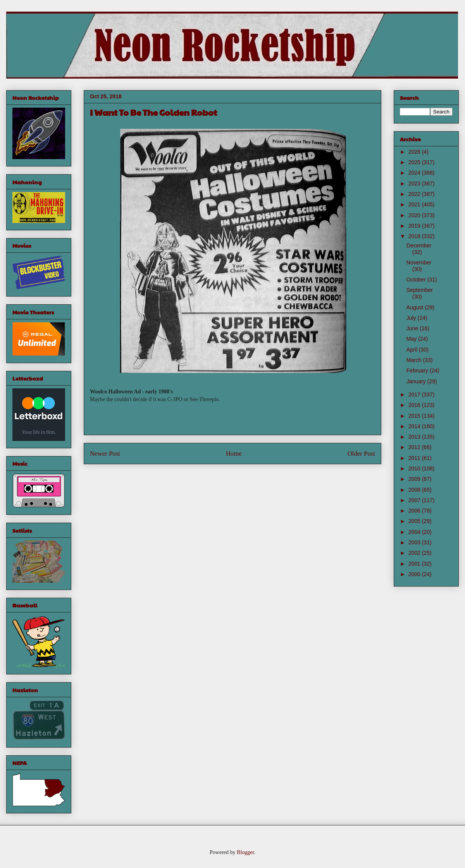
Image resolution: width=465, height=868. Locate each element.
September (420, 290)
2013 (415, 437)
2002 (415, 553)
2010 (415, 468)
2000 (415, 574)
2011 (415, 458)
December (419, 245)
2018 (415, 236)
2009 (415, 479)
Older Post (361, 454)
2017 (415, 395)
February (418, 371)
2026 (415, 152)
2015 (415, 416)
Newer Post (105, 454)
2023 (415, 184)
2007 (415, 500)
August (416, 307)
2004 (415, 532)
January (417, 381)
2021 (415, 204)
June (413, 328)
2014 (415, 426)
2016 (415, 405)
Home (234, 454)
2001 (415, 564)
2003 (415, 542)
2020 (415, 215)
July (412, 318)
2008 (415, 490)
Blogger (245, 852)
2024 (415, 173)
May (412, 339)
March (415, 360)
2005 (415, 521)
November (419, 262)
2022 (415, 194)
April (413, 350)
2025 (415, 162)
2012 (415, 447)
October (417, 280)
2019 (415, 226)
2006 (415, 511)
